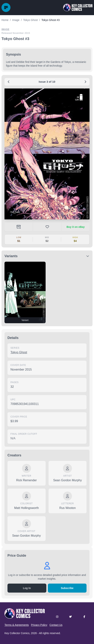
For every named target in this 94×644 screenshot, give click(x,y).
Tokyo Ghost (19, 352)
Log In (27, 588)
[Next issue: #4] (85, 82)
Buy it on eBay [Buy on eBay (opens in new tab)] (76, 227)
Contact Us (56, 625)
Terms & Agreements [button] (17, 625)
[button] (47, 154)
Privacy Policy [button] (39, 625)
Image (5, 29)
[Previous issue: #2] (9, 82)
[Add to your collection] (19, 227)
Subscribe (67, 588)
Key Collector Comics (17, 633)
